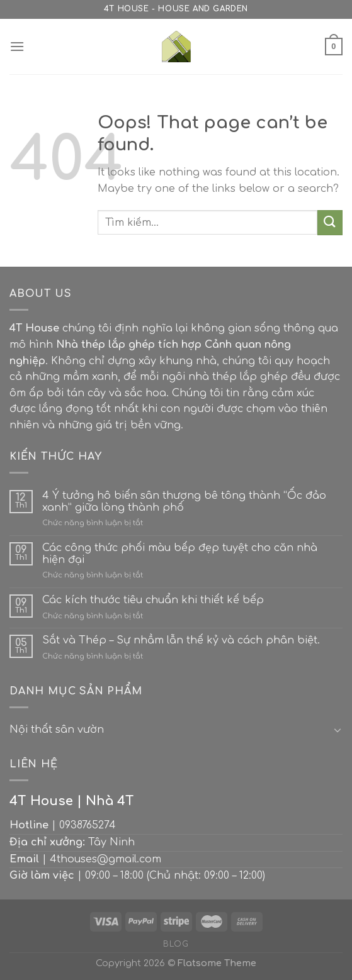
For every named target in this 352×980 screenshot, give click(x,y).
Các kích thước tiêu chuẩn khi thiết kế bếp (153, 600)
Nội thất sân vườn (57, 730)
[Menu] (17, 46)
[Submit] (330, 222)
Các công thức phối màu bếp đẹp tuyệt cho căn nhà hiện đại (180, 554)
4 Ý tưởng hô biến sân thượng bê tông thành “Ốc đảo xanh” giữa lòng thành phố (184, 502)
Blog (176, 944)
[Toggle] (338, 730)
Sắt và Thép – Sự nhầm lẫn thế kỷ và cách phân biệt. (181, 640)
